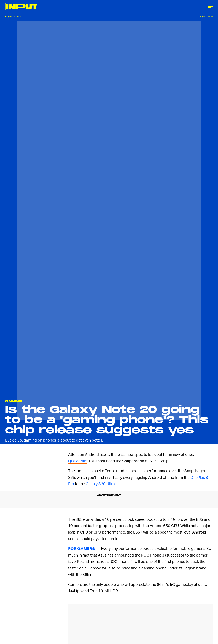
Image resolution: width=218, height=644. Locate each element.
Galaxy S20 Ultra (100, 484)
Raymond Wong (14, 16)
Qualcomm (78, 461)
